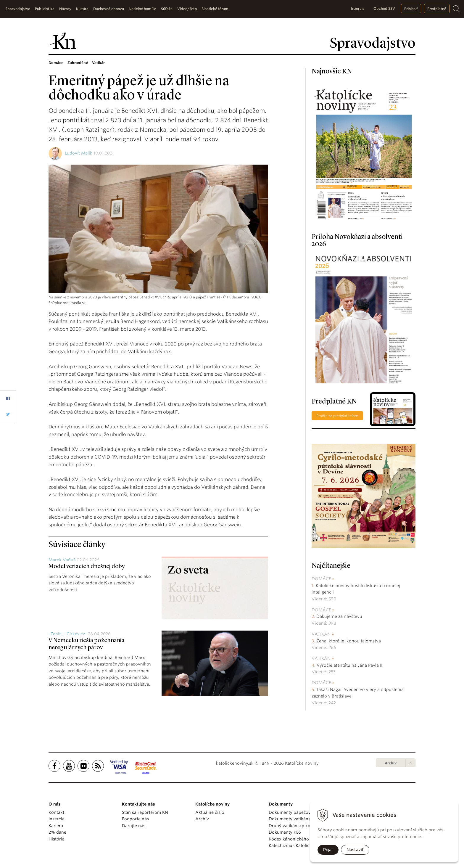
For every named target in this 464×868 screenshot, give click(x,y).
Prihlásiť (411, 9)
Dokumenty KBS (285, 832)
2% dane (57, 832)
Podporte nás (135, 819)
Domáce (321, 579)
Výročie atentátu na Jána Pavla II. (350, 665)
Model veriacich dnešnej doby (87, 567)
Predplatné (437, 9)
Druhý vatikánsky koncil (293, 826)
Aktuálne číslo (210, 812)
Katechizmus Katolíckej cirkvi (298, 846)
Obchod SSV (384, 8)
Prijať (328, 850)
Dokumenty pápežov (290, 812)
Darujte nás (134, 826)
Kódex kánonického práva (295, 839)
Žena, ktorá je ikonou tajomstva (349, 641)
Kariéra (56, 826)
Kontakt (56, 812)
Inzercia (358, 8)
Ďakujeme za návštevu (339, 616)
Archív (391, 763)
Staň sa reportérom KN (145, 812)
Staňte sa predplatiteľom (337, 416)
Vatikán (321, 634)
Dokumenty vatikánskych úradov (302, 819)
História (57, 839)
